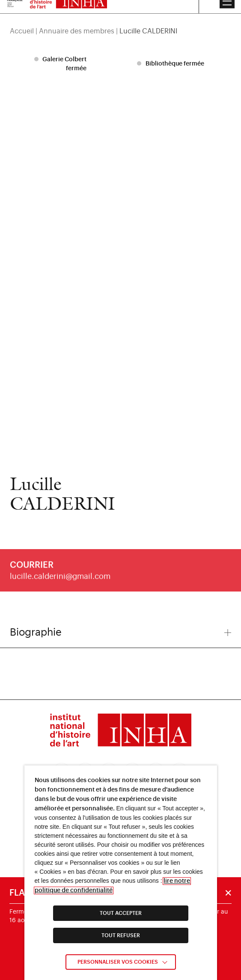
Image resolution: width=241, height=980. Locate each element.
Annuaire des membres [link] (77, 20)
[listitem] (62, 64)
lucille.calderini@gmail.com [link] (60, 582)
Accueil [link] (22, 20)
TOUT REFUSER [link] (121, 935)
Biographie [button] (121, 632)
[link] (121, 732)
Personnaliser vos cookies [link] (118, 962)
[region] (121, 20)
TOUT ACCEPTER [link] (121, 913)
